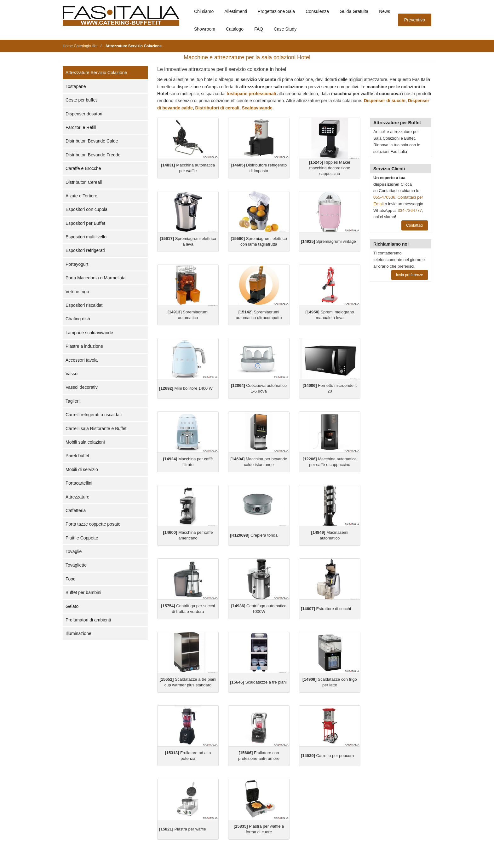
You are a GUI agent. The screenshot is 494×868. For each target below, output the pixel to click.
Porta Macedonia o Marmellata (96, 278)
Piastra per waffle (183, 829)
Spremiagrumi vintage (328, 241)
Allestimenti (236, 11)
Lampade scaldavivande (89, 333)
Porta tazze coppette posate (93, 524)
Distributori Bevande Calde (92, 141)
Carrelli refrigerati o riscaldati (94, 415)
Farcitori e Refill (81, 127)
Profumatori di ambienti (88, 620)
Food (71, 579)
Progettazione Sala (276, 11)
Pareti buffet (77, 456)
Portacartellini (79, 483)
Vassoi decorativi (82, 387)
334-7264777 (410, 210)
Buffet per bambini (83, 592)
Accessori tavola (82, 360)
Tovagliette (76, 565)
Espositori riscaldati (85, 305)
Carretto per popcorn (327, 756)
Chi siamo (204, 11)
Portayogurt (77, 264)
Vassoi (72, 374)
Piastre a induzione (84, 346)
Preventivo (415, 20)
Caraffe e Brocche (83, 168)
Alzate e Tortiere (81, 196)
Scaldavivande (257, 108)
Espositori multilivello (86, 237)
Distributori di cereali (217, 108)
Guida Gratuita (354, 11)
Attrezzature (77, 497)
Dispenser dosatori (84, 114)
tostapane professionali (251, 94)
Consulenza (317, 11)
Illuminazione (78, 633)
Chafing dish (78, 319)
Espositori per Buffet (85, 223)
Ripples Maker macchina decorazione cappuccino (330, 168)
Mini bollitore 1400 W (186, 388)
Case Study (285, 29)
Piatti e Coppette (82, 538)
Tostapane (76, 86)
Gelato (72, 606)
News (385, 11)
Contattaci (415, 225)
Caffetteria (76, 510)
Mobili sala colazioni (85, 442)
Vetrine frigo (77, 292)
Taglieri (72, 401)
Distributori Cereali (84, 182)
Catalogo (235, 29)
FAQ (259, 29)
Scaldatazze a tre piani (258, 682)
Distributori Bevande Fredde (93, 155)
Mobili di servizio (82, 469)
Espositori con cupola (86, 209)
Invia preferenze (410, 275)
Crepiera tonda (254, 535)
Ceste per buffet (81, 100)
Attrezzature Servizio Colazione (96, 73)
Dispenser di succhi (384, 101)
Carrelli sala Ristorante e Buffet (96, 428)
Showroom (205, 29)
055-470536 (384, 197)
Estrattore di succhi (326, 609)
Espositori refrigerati (85, 250)
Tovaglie (74, 551)
